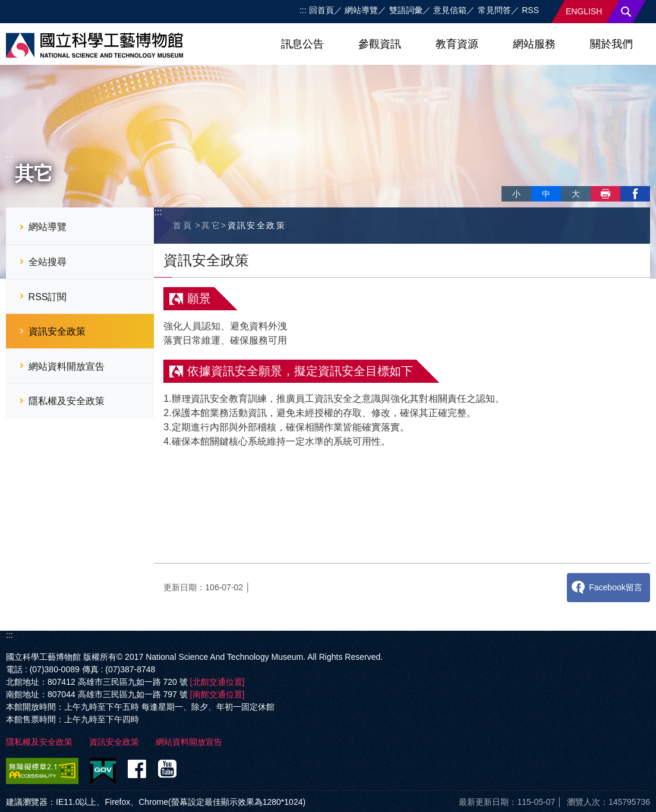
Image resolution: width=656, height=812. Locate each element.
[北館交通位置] (217, 682)
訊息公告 (302, 44)
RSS (530, 10)
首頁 (183, 225)
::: (303, 10)
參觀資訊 (380, 44)
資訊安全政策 (57, 331)
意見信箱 (450, 10)
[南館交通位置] (217, 694)
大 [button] (576, 194)
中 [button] (546, 194)
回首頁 (321, 10)
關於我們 (611, 44)
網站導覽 (361, 10)
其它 (211, 225)
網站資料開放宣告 (67, 366)
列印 (605, 194)
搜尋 (626, 12)
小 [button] (516, 194)
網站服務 (534, 44)
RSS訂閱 (48, 297)
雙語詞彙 (406, 10)
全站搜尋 (48, 262)
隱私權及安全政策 (67, 401)
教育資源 (457, 44)
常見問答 (494, 10)
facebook (635, 194)
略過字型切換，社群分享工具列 (506, 181)
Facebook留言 (615, 587)
